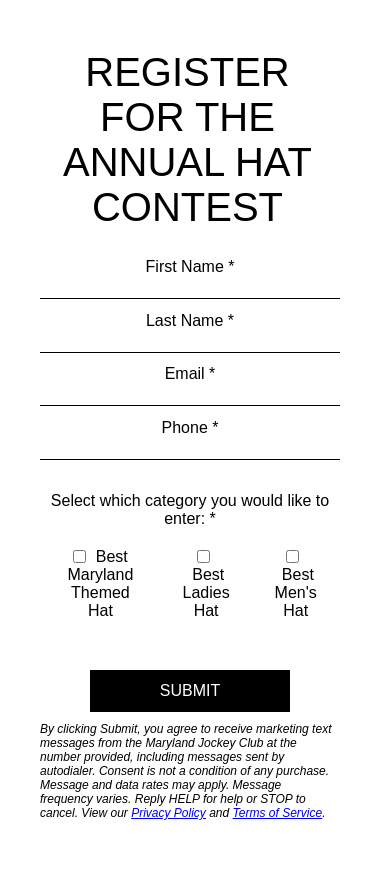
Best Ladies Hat (206, 584)
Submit (190, 690)
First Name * (190, 266)
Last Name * (190, 320)
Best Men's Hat (296, 584)
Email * (190, 373)
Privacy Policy (168, 813)
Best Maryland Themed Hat (101, 583)
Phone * (190, 427)
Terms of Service (278, 813)
